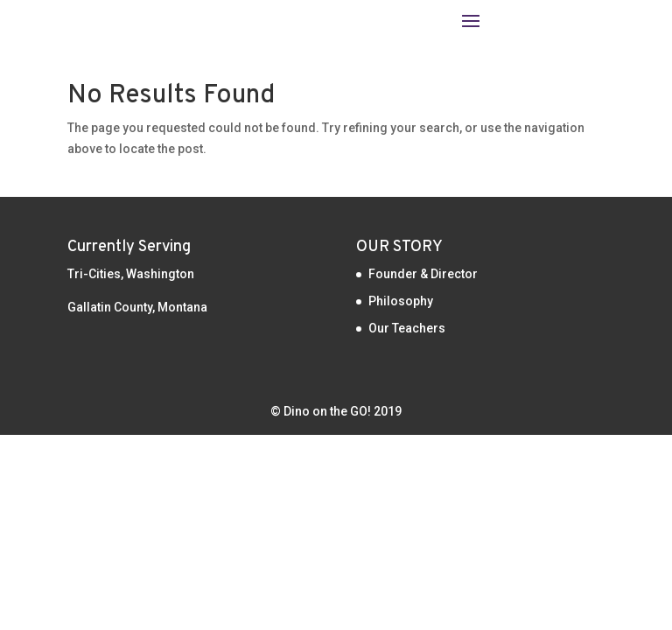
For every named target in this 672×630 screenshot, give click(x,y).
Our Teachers (407, 328)
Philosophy (401, 301)
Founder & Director (423, 274)
